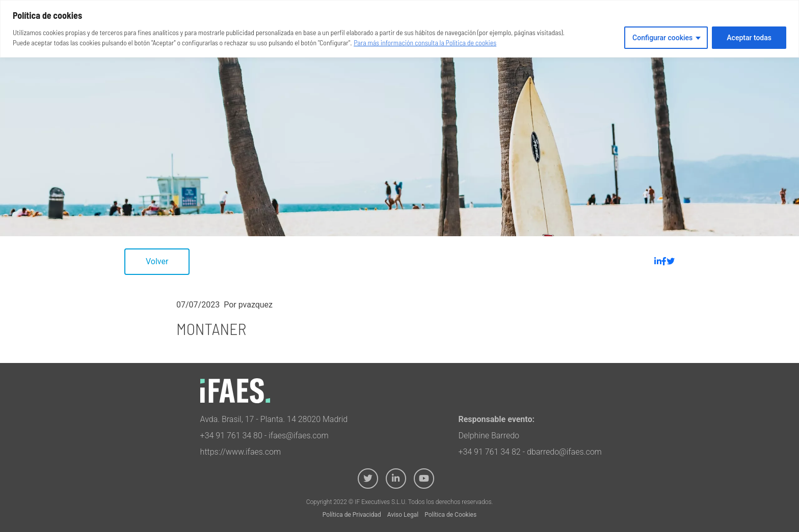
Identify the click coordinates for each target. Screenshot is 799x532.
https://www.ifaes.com (241, 452)
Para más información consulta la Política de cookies (425, 43)
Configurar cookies (662, 38)
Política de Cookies (450, 515)
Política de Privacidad (352, 515)
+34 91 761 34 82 (489, 452)
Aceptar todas (749, 38)
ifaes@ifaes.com (299, 436)
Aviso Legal (403, 515)
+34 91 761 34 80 (231, 436)
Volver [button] (157, 261)
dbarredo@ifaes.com (564, 452)
